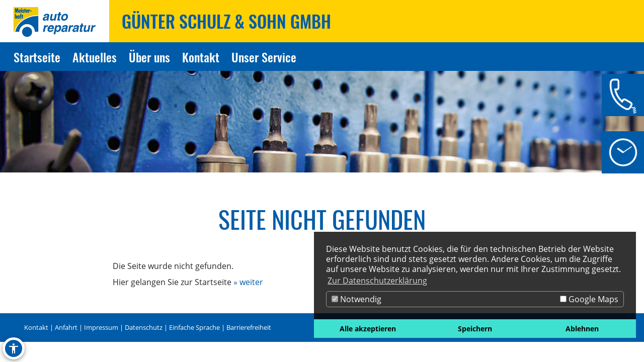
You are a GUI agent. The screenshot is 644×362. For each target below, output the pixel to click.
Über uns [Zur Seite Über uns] (149, 57)
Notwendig (356, 299)
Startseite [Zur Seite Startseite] (37, 57)
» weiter (248, 282)
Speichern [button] (475, 329)
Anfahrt (66, 327)
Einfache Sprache (194, 327)
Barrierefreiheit (249, 327)
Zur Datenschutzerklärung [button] (377, 281)
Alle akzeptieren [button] (368, 329)
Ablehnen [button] (582, 329)
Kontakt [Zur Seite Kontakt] (201, 57)
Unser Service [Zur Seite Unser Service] (264, 57)
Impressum (101, 327)
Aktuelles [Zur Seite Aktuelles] (95, 57)
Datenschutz (144, 327)
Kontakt (36, 327)
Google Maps (589, 299)
